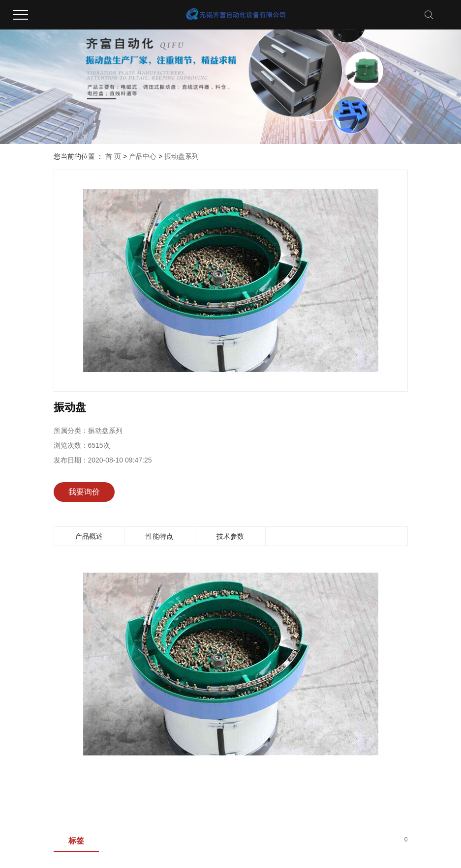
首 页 (113, 156)
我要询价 (84, 492)
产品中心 (143, 156)
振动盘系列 (182, 156)
